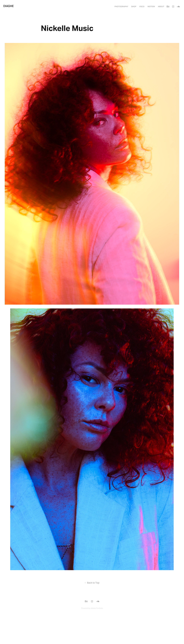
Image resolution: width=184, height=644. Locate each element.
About (161, 7)
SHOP (134, 7)
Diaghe (8, 6)
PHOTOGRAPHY (121, 7)
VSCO (142, 7)
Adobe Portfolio (97, 608)
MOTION (151, 7)
